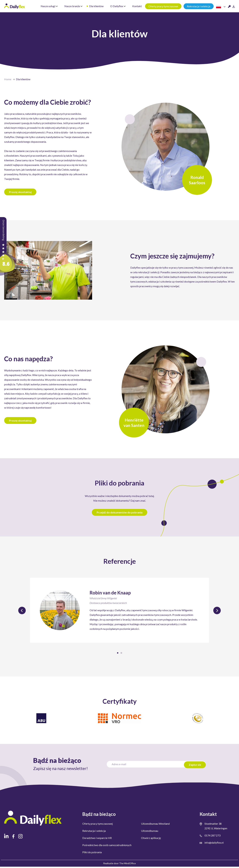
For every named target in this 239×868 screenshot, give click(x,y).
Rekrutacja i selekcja (199, 6)
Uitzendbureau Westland (155, 825)
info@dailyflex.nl (214, 844)
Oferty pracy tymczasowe (163, 6)
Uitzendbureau (150, 832)
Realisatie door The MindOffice (119, 865)
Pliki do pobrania (92, 853)
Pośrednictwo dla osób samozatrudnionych (107, 846)
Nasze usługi (49, 6)
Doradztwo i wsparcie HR (97, 839)
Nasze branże (73, 6)
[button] (118, 654)
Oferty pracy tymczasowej (98, 825)
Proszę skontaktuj (20, 193)
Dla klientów (96, 6)
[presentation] (22, 612)
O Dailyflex (118, 6)
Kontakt (137, 6)
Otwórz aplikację (151, 839)
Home (8, 79)
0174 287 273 (212, 837)
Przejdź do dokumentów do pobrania (119, 514)
